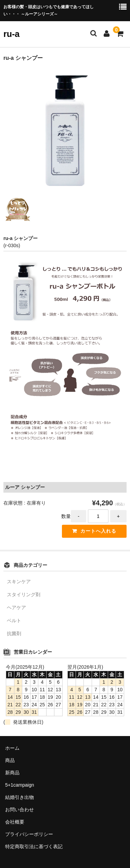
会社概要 (15, 822)
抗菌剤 (14, 633)
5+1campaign (19, 785)
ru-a (11, 34)
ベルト (14, 620)
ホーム (12, 748)
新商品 (12, 773)
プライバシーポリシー (29, 834)
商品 (10, 760)
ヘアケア (16, 607)
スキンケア (19, 582)
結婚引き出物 (19, 797)
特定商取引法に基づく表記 (34, 846)
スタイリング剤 (24, 595)
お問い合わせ (19, 810)
